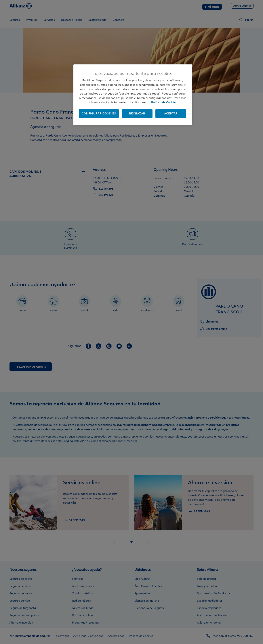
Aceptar (171, 114)
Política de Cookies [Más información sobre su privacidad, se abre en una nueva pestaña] (164, 102)
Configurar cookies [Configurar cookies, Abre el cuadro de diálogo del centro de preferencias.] (99, 114)
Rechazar (137, 114)
